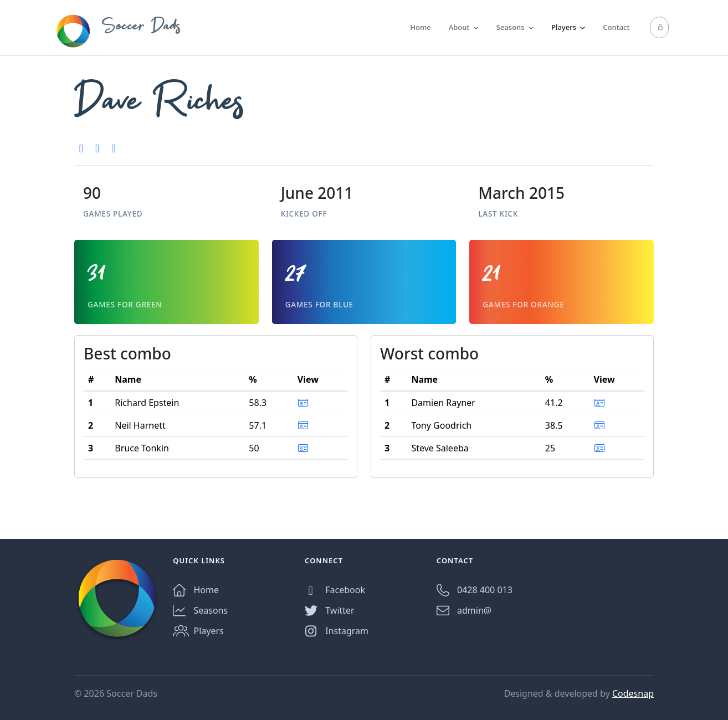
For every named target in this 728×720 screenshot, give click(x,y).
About (464, 27)
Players (568, 27)
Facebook (335, 590)
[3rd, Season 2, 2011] (113, 148)
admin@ (464, 611)
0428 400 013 (475, 590)
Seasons (515, 27)
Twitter (330, 611)
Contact (616, 27)
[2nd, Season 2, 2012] (81, 148)
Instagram (337, 631)
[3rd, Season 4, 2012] (97, 148)
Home (420, 27)
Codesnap (633, 693)
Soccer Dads (118, 31)
